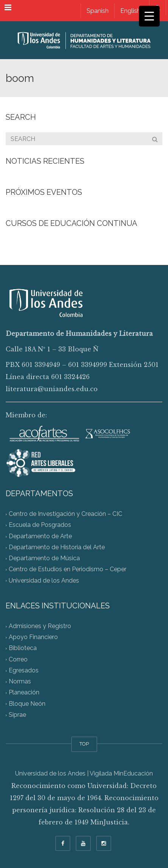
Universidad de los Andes (44, 580)
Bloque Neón (27, 704)
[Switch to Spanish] (97, 11)
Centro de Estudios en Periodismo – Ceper (68, 570)
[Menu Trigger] (149, 16)
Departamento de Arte (40, 536)
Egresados (24, 670)
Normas (20, 681)
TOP (84, 744)
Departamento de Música (44, 559)
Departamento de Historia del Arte (57, 547)
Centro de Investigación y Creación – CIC (65, 514)
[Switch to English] (130, 11)
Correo (18, 659)
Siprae (17, 715)
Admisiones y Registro (40, 626)
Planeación (24, 693)
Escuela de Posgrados (40, 525)
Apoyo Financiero (33, 637)
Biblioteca (23, 648)
